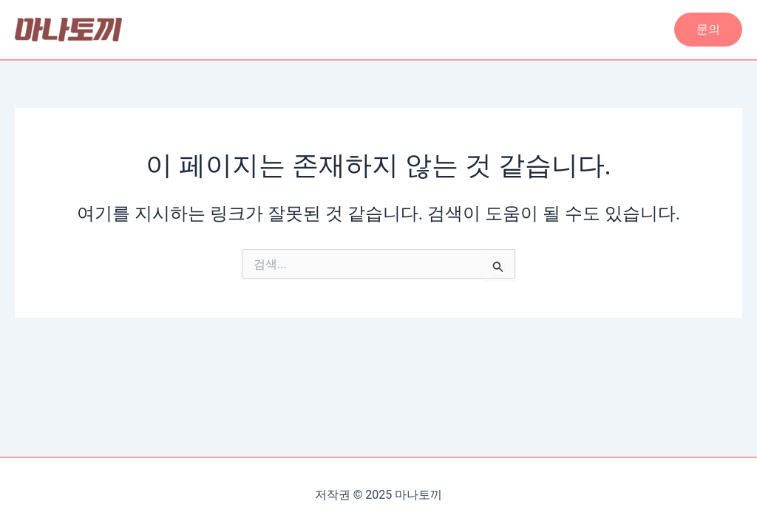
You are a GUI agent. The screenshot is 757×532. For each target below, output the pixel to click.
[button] (708, 30)
